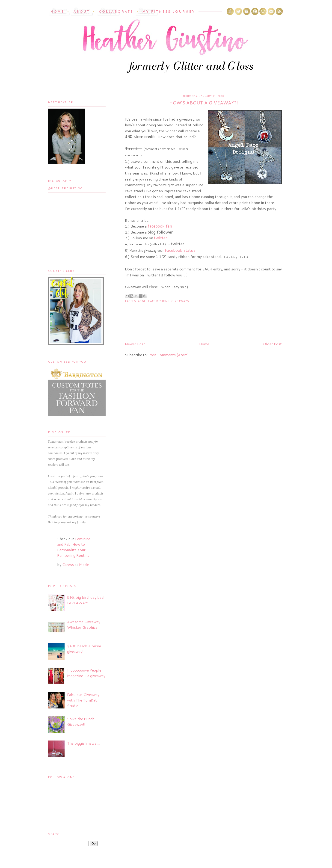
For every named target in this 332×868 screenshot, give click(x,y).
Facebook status (180, 250)
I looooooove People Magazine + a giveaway (86, 673)
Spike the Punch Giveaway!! (81, 721)
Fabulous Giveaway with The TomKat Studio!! (83, 700)
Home (204, 344)
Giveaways (180, 301)
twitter (161, 238)
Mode (84, 564)
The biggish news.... (84, 743)
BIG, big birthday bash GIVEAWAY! (86, 600)
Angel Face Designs (154, 301)
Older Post (272, 344)
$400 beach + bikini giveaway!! (84, 649)
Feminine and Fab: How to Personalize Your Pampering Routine (74, 547)
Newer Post (135, 344)
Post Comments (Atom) (169, 355)
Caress (68, 564)
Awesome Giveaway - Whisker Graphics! (85, 624)
